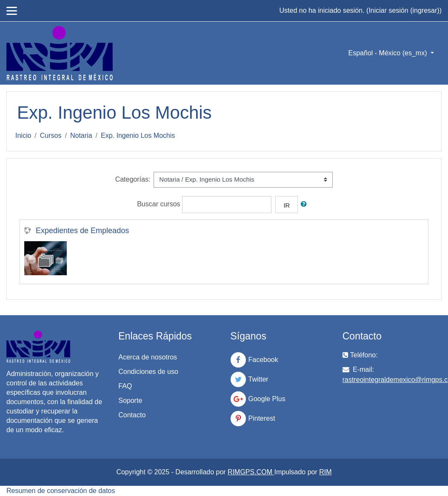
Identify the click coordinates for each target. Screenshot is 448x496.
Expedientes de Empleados (82, 231)
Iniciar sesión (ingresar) (404, 10)
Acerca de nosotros (148, 357)
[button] (305, 204)
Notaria (81, 135)
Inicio (23, 135)
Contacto (132, 415)
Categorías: (133, 179)
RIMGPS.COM (251, 472)
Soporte (130, 401)
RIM (325, 472)
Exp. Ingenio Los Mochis (138, 135)
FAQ (125, 386)
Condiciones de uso (148, 372)
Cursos (51, 135)
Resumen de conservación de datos (61, 491)
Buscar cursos (158, 204)
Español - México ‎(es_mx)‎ (389, 53)
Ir (287, 205)
